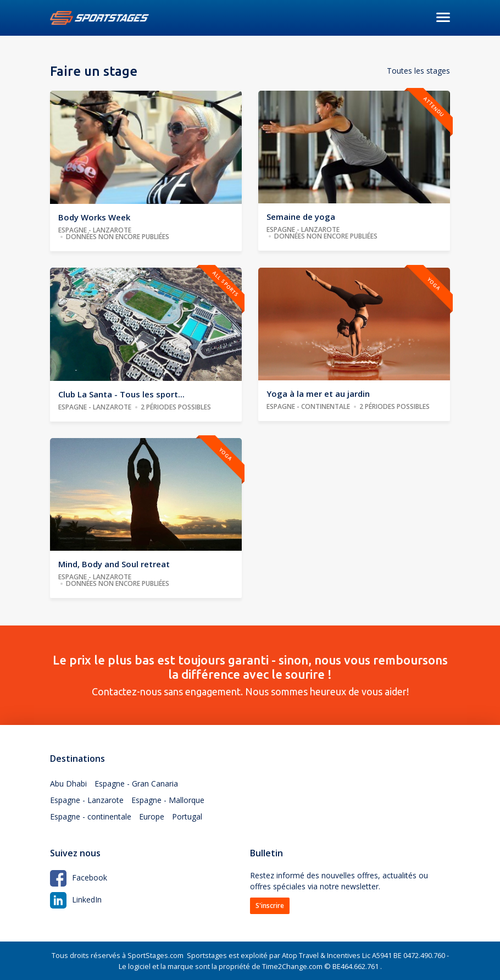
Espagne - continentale (91, 816)
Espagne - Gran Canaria (136, 784)
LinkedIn (76, 899)
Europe (152, 816)
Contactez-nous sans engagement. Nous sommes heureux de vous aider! (250, 675)
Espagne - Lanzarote (87, 800)
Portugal (187, 816)
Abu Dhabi (68, 784)
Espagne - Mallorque (168, 800)
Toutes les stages (418, 71)
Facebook (79, 877)
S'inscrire (270, 906)
